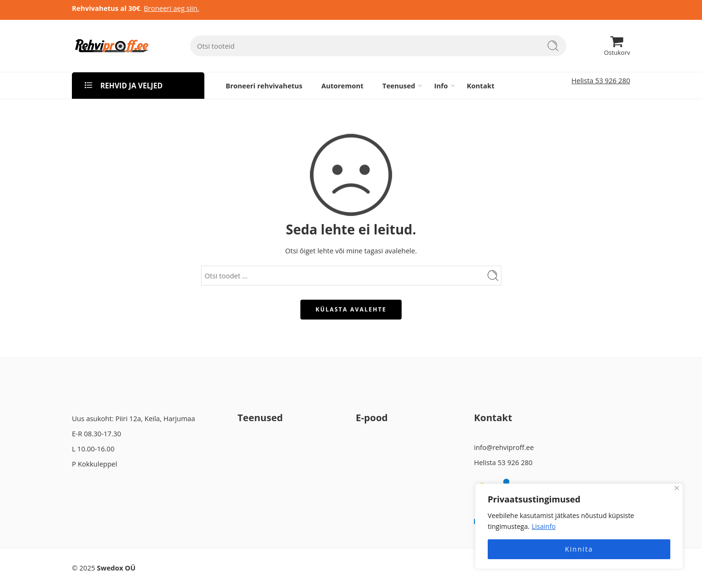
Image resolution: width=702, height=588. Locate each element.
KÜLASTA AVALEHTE (351, 309)
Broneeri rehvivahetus (264, 86)
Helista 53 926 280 (601, 81)
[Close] (677, 488)
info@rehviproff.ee (504, 447)
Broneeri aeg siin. (171, 8)
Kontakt (481, 86)
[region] (579, 526)
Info (441, 86)
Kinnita (579, 549)
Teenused (399, 86)
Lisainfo (544, 526)
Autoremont (342, 86)
